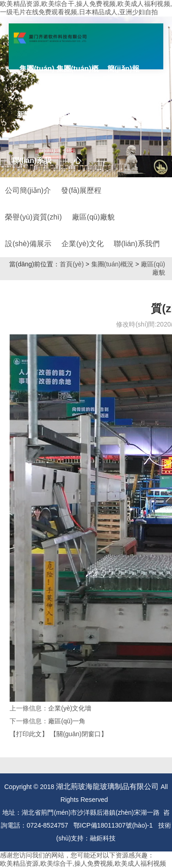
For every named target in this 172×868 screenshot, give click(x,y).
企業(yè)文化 (83, 244)
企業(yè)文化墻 (70, 708)
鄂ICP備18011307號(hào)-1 (113, 825)
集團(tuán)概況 (113, 264)
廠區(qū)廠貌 (93, 217)
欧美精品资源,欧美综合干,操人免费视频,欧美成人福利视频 (83, 863)
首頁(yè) (72, 264)
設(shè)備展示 (28, 244)
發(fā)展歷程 (81, 190)
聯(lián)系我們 (137, 244)
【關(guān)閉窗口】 (78, 734)
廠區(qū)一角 (67, 721)
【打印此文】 (29, 734)
